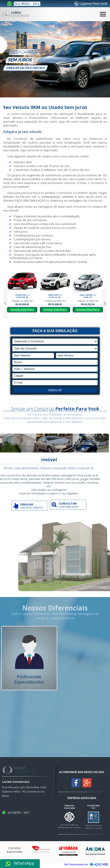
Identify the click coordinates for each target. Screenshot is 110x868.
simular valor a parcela (25, 68)
